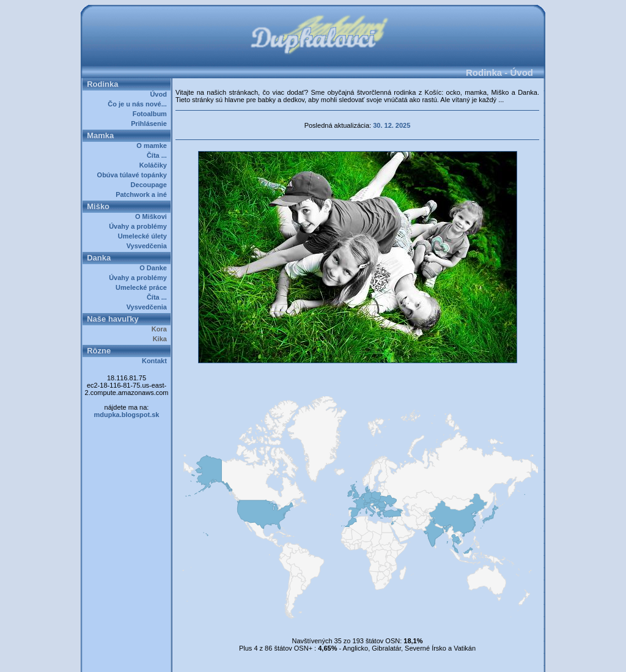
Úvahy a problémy (140, 226)
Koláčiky (155, 165)
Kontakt (156, 361)
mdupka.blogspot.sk (127, 415)
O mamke (153, 146)
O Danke (155, 268)
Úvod (160, 94)
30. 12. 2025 (392, 125)
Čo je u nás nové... (139, 104)
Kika (162, 339)
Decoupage (151, 185)
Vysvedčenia (149, 246)
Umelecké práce (143, 287)
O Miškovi (153, 216)
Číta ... (159, 155)
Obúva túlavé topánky (134, 175)
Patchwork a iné (143, 194)
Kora (161, 329)
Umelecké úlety (144, 236)
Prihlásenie (151, 124)
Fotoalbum (152, 114)
